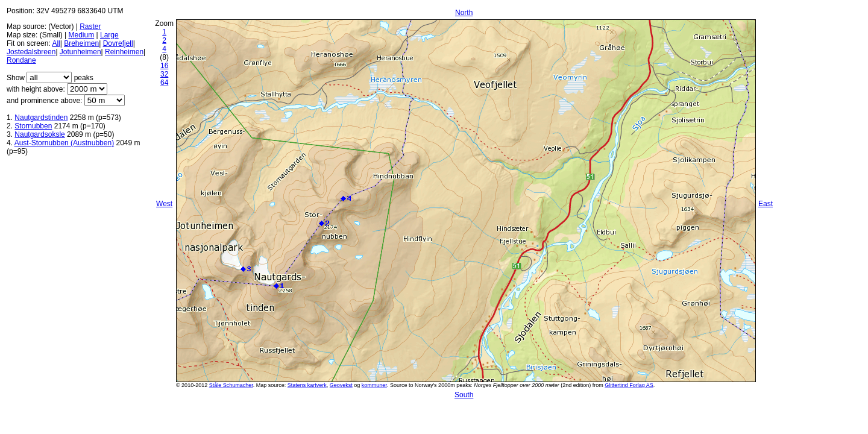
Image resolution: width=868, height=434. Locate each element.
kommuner (374, 385)
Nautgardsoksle (39, 134)
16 (164, 66)
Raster (90, 27)
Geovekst (341, 385)
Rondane (21, 60)
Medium (81, 35)
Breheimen (81, 43)
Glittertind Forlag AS (629, 385)
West (164, 204)
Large (109, 35)
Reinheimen (124, 52)
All (56, 43)
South (464, 395)
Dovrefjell (118, 43)
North (464, 13)
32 (164, 74)
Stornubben (33, 126)
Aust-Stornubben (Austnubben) (64, 143)
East (766, 204)
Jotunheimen (80, 52)
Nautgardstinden (41, 118)
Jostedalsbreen (31, 52)
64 (164, 83)
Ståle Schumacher (231, 385)
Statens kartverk (307, 385)
